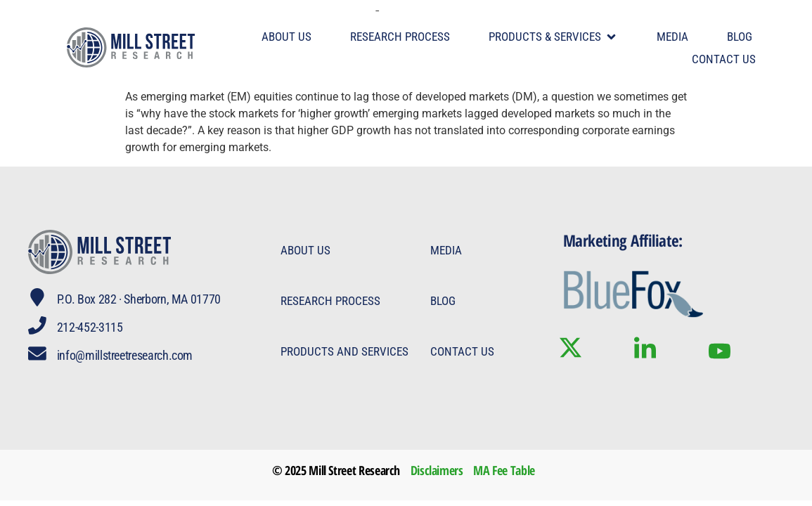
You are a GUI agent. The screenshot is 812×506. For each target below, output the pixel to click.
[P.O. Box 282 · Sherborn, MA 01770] (38, 298)
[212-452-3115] (38, 326)
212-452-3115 (91, 327)
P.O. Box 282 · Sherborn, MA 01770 (140, 299)
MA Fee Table (504, 470)
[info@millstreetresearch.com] (38, 354)
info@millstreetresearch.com (126, 355)
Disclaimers (437, 470)
